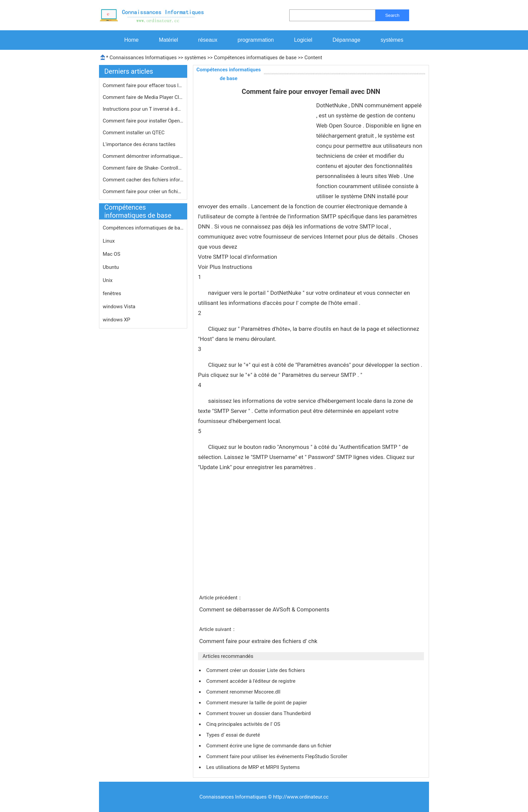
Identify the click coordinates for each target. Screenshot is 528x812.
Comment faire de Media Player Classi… (143, 97)
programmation (256, 40)
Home (131, 40)
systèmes (392, 40)
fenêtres (112, 293)
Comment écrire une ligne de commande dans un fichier (269, 746)
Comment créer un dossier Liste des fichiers (256, 670)
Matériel (169, 40)
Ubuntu (111, 267)
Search (392, 15)
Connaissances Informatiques (143, 58)
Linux (109, 241)
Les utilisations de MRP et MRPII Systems (254, 767)
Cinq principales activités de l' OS (244, 724)
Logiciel (303, 40)
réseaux (208, 40)
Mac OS (111, 254)
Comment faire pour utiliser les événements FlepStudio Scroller (277, 756)
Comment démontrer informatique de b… (143, 156)
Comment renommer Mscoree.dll (244, 692)
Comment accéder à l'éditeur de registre (251, 681)
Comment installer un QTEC (134, 133)
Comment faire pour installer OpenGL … (143, 121)
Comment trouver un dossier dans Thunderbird (259, 713)
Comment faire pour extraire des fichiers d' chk (259, 641)
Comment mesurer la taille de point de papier (257, 703)
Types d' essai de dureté (234, 735)
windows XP (117, 320)
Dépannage (346, 40)
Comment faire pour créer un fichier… (143, 191)
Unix (108, 280)
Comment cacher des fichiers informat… (143, 180)
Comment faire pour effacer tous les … (143, 85)
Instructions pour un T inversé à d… (142, 109)
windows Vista (119, 307)
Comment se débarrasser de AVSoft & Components (265, 609)
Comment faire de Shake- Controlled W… (143, 168)
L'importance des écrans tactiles (140, 144)
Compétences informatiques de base (255, 58)
